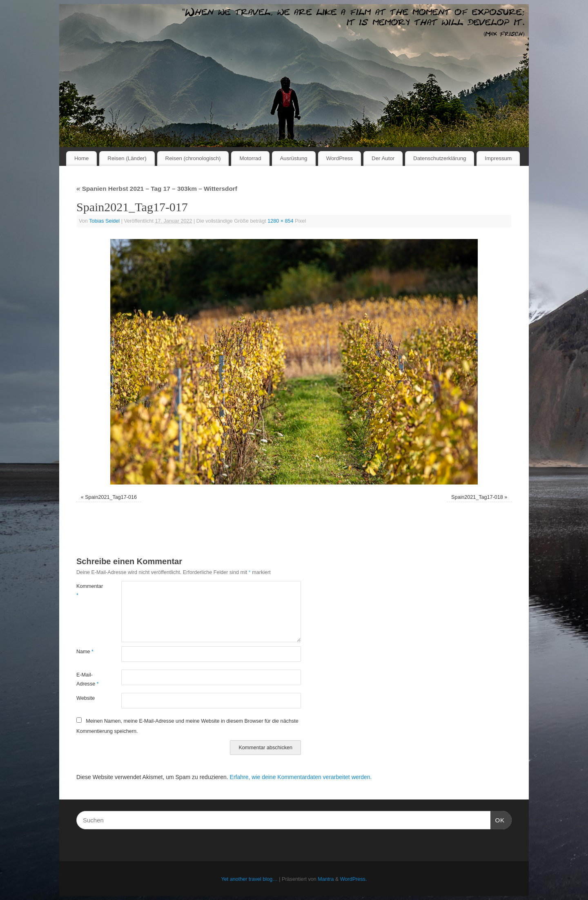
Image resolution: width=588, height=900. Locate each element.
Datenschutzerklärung (440, 158)
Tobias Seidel (104, 221)
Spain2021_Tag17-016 (111, 497)
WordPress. (354, 879)
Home (81, 158)
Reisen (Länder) (127, 158)
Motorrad (250, 158)
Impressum (498, 158)
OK (498, 819)
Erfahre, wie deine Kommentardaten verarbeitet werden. (301, 777)
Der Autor (383, 158)
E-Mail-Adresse (88, 679)
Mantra (326, 879)
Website (86, 698)
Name (85, 652)
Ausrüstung (294, 158)
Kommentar (88, 591)
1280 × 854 (280, 221)
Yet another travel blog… (249, 879)
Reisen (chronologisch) (193, 158)
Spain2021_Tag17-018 (477, 497)
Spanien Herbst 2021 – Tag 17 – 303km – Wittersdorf (157, 189)
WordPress (340, 158)
